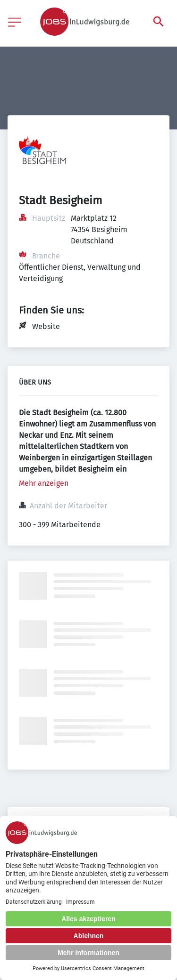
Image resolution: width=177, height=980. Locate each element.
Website (46, 326)
